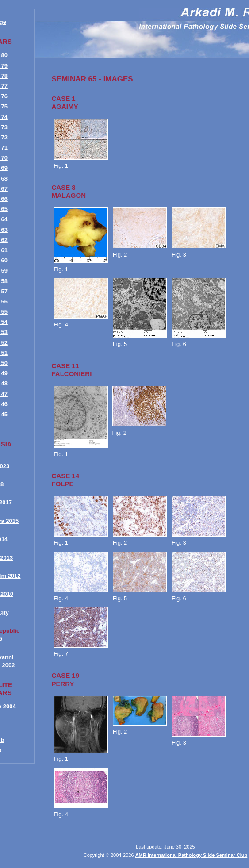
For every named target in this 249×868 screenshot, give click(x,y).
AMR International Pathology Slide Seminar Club (192, 855)
